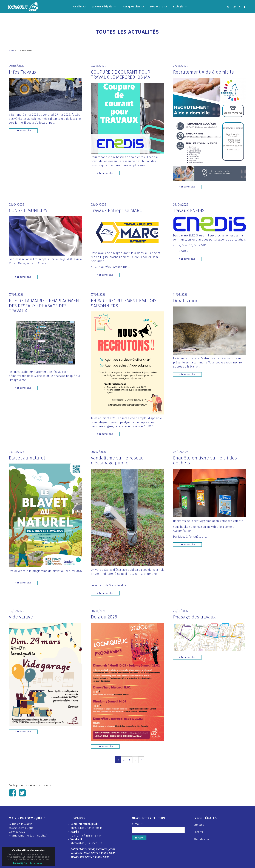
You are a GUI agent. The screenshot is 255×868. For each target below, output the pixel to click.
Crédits (198, 832)
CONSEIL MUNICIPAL (29, 211)
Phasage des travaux (194, 617)
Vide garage (21, 617)
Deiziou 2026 (104, 617)
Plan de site (201, 839)
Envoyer (139, 838)
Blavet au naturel (27, 458)
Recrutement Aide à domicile (203, 72)
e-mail (137, 824)
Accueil (12, 50)
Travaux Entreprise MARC (116, 211)
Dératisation (186, 301)
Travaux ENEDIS (189, 211)
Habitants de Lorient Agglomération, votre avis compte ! (209, 521)
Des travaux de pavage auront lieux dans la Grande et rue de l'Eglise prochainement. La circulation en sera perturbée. (126, 257)
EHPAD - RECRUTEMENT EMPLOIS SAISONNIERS (124, 303)
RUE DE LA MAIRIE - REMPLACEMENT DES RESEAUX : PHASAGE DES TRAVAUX (45, 306)
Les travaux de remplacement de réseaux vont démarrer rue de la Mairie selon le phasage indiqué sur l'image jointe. (45, 376)
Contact (199, 825)
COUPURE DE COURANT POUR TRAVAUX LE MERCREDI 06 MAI (121, 75)
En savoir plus (37, 863)
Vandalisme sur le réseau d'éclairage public (117, 461)
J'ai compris (20, 863)
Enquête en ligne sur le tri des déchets (205, 461)
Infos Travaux (23, 72)
